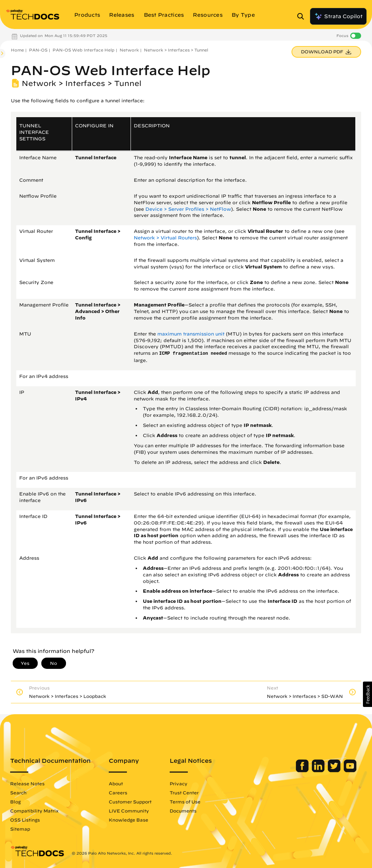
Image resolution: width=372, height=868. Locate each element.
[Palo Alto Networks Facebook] (303, 770)
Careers (118, 793)
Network (129, 50)
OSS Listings (25, 820)
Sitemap (20, 829)
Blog (15, 802)
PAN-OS (38, 50)
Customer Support (130, 802)
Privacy (179, 783)
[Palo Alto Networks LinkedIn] (319, 770)
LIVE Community (129, 811)
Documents (183, 811)
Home (17, 50)
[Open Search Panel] (303, 16)
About (116, 783)
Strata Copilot (338, 16)
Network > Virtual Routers (165, 238)
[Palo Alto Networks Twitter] (335, 770)
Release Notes (27, 783)
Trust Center (184, 793)
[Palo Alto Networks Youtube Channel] (350, 770)
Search (18, 793)
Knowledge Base (129, 820)
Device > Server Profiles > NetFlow (188, 209)
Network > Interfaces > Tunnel (176, 50)
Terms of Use (185, 802)
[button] (367, 694)
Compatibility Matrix (34, 811)
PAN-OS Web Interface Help (84, 50)
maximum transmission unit (191, 334)
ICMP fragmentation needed (193, 354)
